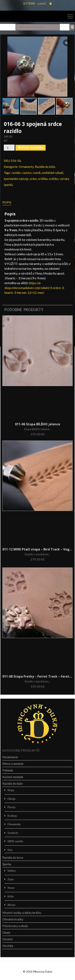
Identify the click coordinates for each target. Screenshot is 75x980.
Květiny (12, 816)
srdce (33, 179)
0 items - (35, 3)
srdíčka (43, 179)
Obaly (6, 932)
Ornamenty (26, 167)
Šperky (7, 864)
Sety (10, 850)
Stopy (11, 790)
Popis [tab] (7, 202)
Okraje (11, 799)
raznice (27, 173)
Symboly (13, 833)
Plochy (12, 807)
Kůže (11, 896)
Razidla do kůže (45, 167)
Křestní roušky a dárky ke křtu (22, 913)
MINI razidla (15, 841)
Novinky (8, 946)
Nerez (11, 888)
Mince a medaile (13, 764)
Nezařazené (10, 757)
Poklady (8, 770)
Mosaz (11, 905)
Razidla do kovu (13, 857)
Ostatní (7, 939)
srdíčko (54, 179)
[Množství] (9, 148)
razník (37, 173)
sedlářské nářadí (53, 173)
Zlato (11, 879)
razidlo (16, 173)
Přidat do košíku (32, 148)
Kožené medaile (13, 777)
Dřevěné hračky (13, 919)
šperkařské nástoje (16, 179)
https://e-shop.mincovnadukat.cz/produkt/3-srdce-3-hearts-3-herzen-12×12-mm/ (35, 288)
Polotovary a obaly (15, 926)
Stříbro (12, 871)
